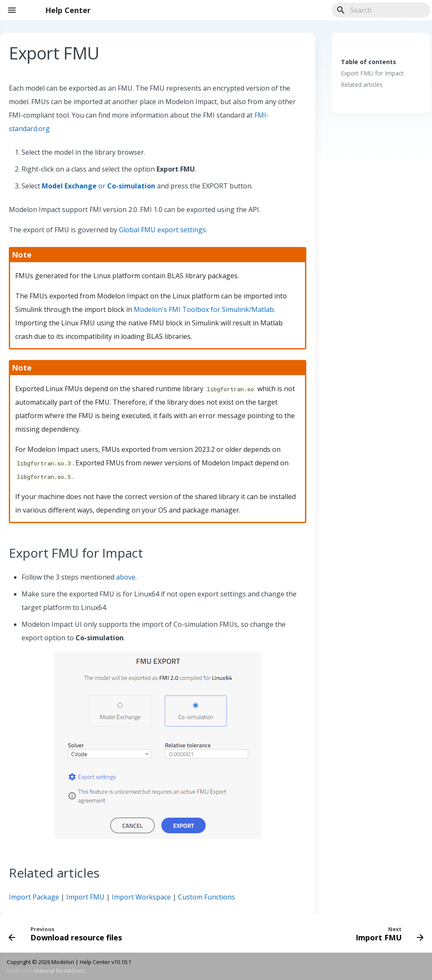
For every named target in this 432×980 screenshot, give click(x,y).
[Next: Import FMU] (388, 933)
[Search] (381, 10)
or (99, 186)
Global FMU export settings (162, 230)
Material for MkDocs (59, 971)
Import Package (34, 897)
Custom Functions (207, 897)
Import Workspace (141, 897)
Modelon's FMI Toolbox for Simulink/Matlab (204, 309)
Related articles (362, 85)
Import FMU (85, 897)
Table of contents (369, 62)
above (126, 577)
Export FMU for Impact (372, 73)
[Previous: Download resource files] (67, 933)
